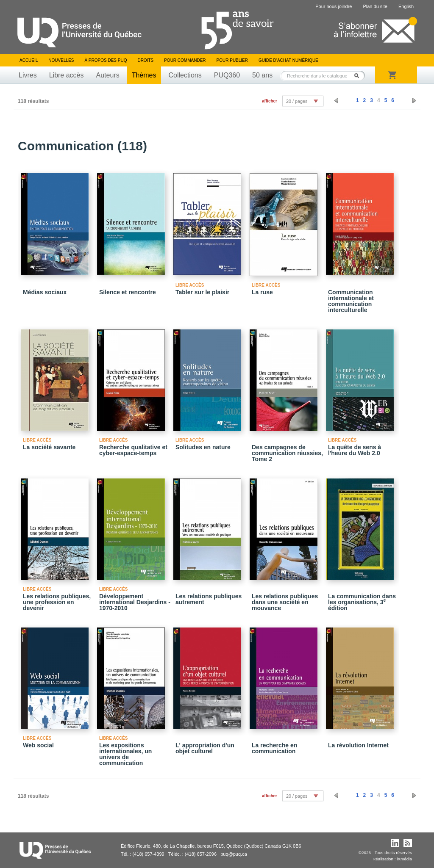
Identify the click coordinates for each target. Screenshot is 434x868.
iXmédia (404, 859)
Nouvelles (61, 60)
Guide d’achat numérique (288, 60)
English (406, 6)
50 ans (262, 75)
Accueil (29, 60)
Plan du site (375, 6)
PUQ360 (227, 75)
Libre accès (67, 75)
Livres (28, 75)
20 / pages (297, 101)
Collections (185, 75)
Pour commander (185, 60)
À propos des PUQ (106, 60)
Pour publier (232, 60)
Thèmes (144, 75)
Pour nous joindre (334, 6)
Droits (145, 60)
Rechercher (359, 76)
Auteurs (108, 75)
